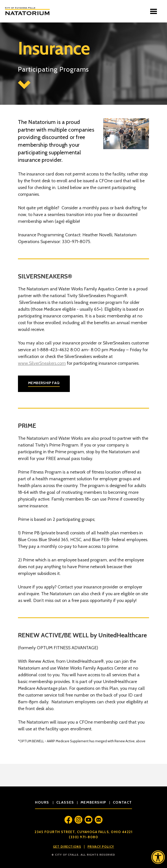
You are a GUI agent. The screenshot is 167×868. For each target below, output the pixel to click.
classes (65, 802)
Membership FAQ (44, 383)
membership (93, 802)
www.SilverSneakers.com (42, 363)
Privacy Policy (101, 847)
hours (43, 802)
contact (122, 802)
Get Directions (67, 847)
